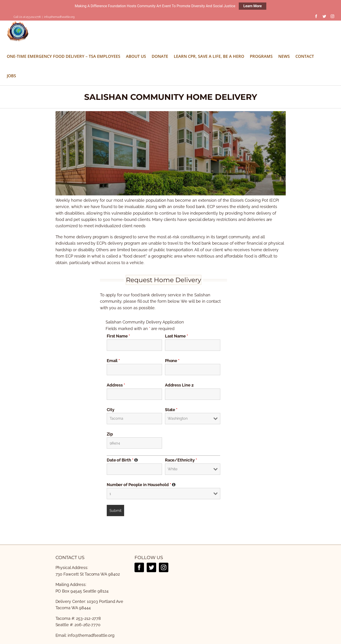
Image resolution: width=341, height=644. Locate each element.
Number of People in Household (141, 484)
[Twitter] (151, 567)
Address (116, 385)
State (171, 409)
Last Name (176, 336)
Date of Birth (122, 460)
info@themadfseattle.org (59, 17)
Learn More (253, 6)
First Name (118, 336)
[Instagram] (164, 567)
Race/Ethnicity (181, 460)
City (111, 409)
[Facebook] (139, 567)
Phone (172, 360)
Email (113, 360)
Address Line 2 (179, 385)
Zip (110, 434)
